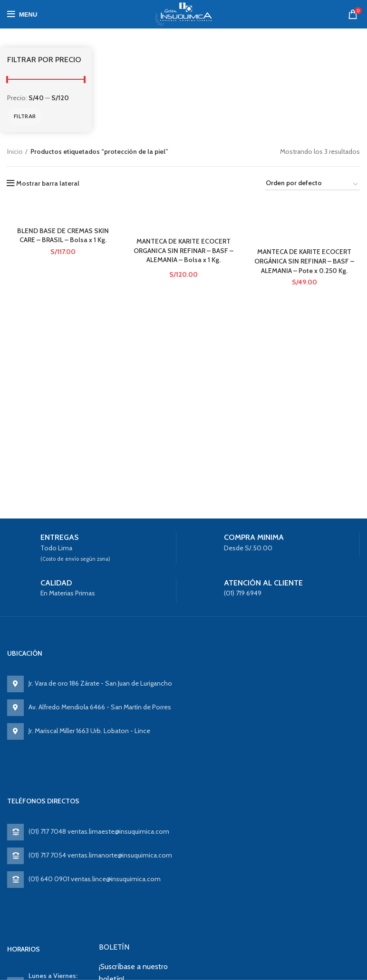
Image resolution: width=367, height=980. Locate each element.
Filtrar (25, 116)
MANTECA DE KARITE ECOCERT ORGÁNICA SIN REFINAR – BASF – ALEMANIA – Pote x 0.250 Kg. (304, 261)
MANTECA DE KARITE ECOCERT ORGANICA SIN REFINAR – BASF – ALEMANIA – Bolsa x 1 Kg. (183, 250)
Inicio (15, 151)
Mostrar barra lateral (48, 183)
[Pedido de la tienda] (312, 185)
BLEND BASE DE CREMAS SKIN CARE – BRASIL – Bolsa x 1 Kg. (63, 236)
